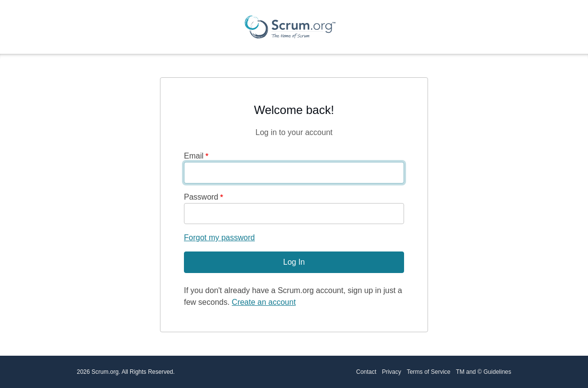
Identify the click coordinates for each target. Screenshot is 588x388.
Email (194, 156)
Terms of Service (428, 372)
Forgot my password (219, 238)
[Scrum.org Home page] (290, 27)
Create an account (264, 302)
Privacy (392, 372)
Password (201, 197)
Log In (294, 262)
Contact (366, 372)
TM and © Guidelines (484, 372)
